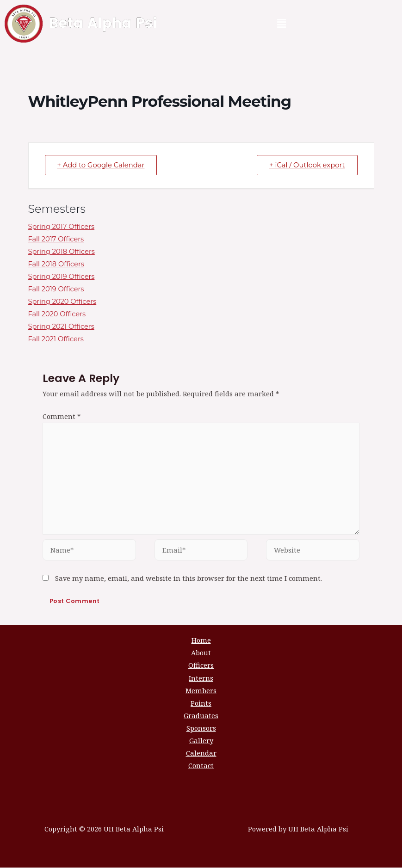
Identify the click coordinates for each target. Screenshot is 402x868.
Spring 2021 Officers (61, 327)
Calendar (201, 753)
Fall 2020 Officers (57, 314)
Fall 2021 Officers (56, 339)
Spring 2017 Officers (62, 227)
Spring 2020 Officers (62, 302)
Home (201, 640)
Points (201, 703)
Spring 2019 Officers (62, 277)
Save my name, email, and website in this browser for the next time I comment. (189, 578)
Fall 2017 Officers (56, 239)
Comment (62, 416)
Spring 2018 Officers (62, 252)
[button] (281, 24)
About (201, 653)
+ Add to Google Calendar (103, 165)
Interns (201, 678)
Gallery (201, 741)
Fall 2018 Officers (56, 264)
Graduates (201, 716)
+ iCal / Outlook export (305, 165)
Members (201, 690)
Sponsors (201, 728)
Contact (201, 766)
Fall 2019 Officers (56, 289)
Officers (201, 665)
